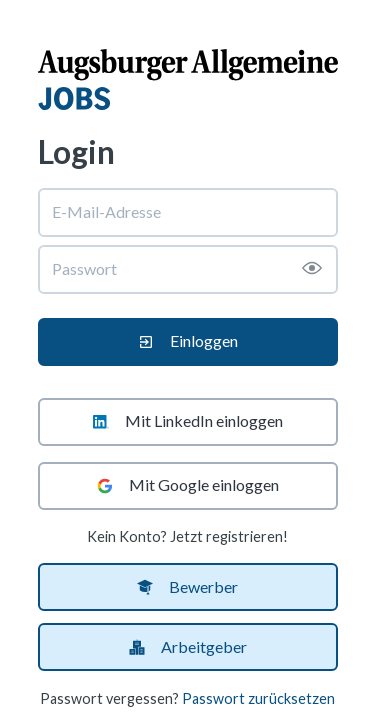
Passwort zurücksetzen (258, 698)
